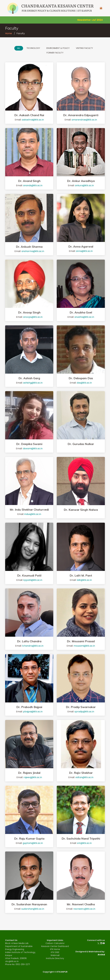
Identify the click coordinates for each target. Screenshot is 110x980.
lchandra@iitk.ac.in (33, 646)
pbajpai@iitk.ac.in (33, 712)
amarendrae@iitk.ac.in (84, 120)
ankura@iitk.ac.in (84, 185)
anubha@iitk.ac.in (84, 317)
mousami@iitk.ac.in (84, 646)
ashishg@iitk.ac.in (33, 383)
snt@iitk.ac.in (84, 843)
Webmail (55, 955)
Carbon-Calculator (55, 943)
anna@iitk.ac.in (84, 251)
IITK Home (55, 949)
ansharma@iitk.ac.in (33, 251)
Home (9, 33)
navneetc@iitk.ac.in (84, 909)
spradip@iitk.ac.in (84, 712)
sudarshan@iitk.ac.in (33, 909)
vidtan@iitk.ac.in (84, 777)
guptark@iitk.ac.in (33, 843)
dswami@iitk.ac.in (33, 449)
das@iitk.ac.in (84, 383)
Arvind (101, 955)
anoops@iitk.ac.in (33, 317)
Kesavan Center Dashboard (55, 946)
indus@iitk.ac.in (33, 514)
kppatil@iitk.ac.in (33, 580)
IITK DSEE (55, 952)
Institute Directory (55, 958)
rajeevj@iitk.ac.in (33, 777)
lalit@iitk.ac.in (84, 580)
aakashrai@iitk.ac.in (33, 120)
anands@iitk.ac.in (33, 185)
